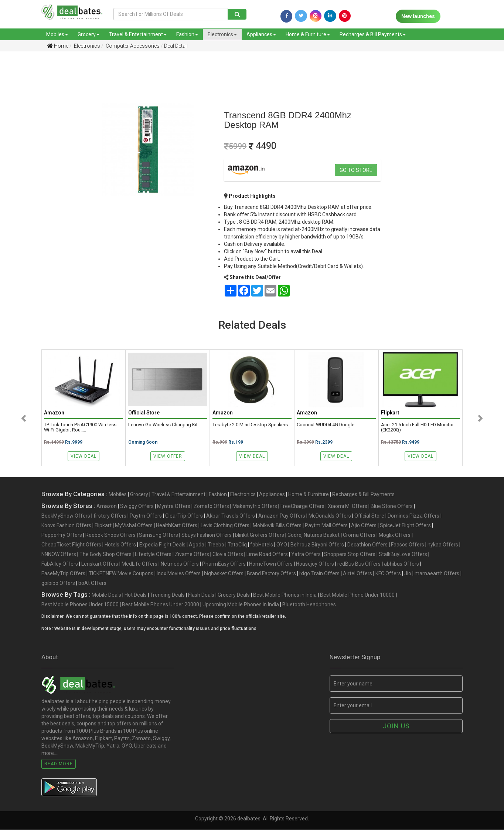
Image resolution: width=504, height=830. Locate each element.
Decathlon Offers (367, 545)
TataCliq (237, 545)
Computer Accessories (132, 46)
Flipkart (103, 526)
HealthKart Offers (177, 526)
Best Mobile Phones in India (285, 595)
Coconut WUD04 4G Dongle (326, 425)
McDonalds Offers (330, 516)
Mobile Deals (106, 595)
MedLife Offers (139, 564)
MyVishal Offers (134, 526)
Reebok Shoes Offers (110, 535)
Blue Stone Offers (392, 507)
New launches (418, 16)
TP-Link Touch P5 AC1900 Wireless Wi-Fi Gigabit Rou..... (80, 428)
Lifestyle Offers (153, 555)
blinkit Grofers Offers (260, 535)
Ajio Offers (364, 526)
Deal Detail (176, 46)
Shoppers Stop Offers (350, 555)
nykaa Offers (443, 545)
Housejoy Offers (315, 564)
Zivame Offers (192, 555)
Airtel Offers (357, 574)
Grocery (88, 34)
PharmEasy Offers (224, 564)
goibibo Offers (58, 583)
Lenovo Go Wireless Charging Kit (163, 425)
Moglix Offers (395, 535)
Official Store (369, 516)
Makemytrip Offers (255, 507)
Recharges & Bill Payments (373, 34)
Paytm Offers (146, 516)
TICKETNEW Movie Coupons (121, 574)
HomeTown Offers (271, 564)
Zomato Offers (211, 507)
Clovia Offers (228, 555)
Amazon (107, 507)
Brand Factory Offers (271, 574)
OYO (282, 545)
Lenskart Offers (100, 564)
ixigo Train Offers (319, 574)
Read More (59, 764)
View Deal (84, 456)
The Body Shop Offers (105, 555)
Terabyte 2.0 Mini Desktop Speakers (250, 425)
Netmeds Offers (180, 564)
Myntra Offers (174, 507)
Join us (396, 726)
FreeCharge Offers (302, 507)
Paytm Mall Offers (326, 526)
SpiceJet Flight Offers (405, 526)
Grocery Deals (234, 595)
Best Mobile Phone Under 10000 (357, 595)
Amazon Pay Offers (282, 516)
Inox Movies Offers (179, 574)
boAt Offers (92, 583)
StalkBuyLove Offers (403, 555)
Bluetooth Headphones (309, 605)
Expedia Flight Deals (162, 545)
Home (58, 46)
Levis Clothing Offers (225, 526)
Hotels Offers (120, 545)
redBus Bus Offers (359, 564)
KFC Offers (388, 574)
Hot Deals (136, 595)
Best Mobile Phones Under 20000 (161, 605)
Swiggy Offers (137, 507)
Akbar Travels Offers (231, 516)
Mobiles (57, 34)
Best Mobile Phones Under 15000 (80, 605)
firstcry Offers (110, 516)
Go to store (356, 170)
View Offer (168, 456)
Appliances (261, 34)
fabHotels (262, 545)
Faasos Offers (408, 545)
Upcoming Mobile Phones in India (241, 605)
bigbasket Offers (224, 574)
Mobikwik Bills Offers (277, 526)
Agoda (197, 545)
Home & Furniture (308, 34)
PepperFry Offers (62, 535)
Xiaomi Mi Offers (348, 507)
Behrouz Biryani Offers (317, 545)
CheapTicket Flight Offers (71, 545)
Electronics (222, 34)
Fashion (187, 34)
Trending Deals (167, 595)
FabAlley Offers (60, 564)
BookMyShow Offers (66, 516)
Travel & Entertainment (138, 34)
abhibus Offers (401, 564)
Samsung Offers (159, 535)
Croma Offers (359, 535)
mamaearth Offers (437, 574)
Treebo (216, 545)
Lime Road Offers (267, 555)
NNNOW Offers (59, 555)
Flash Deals (201, 595)
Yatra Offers (306, 555)
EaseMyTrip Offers (63, 574)
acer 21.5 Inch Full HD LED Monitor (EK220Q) (417, 428)
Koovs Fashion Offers (66, 526)
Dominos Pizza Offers (413, 516)
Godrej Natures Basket (314, 535)
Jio (408, 574)
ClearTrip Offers (184, 516)
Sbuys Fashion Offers (207, 535)
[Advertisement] (36, 173)
